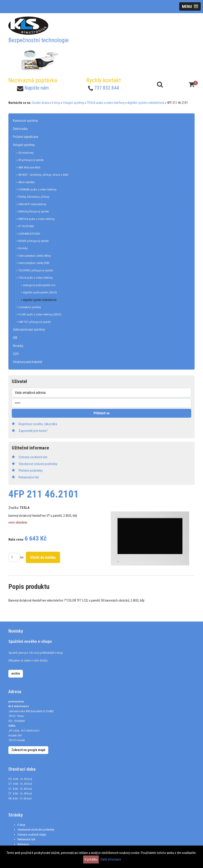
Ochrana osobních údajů (32, 835)
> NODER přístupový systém (33, 241)
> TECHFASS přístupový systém (35, 270)
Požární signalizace (26, 137)
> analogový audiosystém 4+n (38, 285)
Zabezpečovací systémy (29, 329)
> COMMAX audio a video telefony (36, 189)
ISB (15, 338)
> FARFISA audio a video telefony (35, 219)
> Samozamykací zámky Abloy (34, 256)
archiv (16, 673)
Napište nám (37, 88)
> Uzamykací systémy (29, 307)
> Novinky (22, 248)
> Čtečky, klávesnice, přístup (33, 197)
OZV (16, 354)
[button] (190, 6)
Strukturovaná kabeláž (28, 362)
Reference (23, 844)
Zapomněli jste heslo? (33, 431)
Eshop (56, 103)
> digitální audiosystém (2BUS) (39, 292)
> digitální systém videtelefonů (39, 300)
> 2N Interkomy (25, 153)
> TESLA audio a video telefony (34, 278)
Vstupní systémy (74, 103)
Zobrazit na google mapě (28, 750)
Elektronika (20, 129)
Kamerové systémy (25, 121)
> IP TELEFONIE (25, 226)
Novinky (18, 346)
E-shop (21, 825)
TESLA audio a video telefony (106, 103)
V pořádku (91, 859)
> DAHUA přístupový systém (33, 211)
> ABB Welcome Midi (28, 167)
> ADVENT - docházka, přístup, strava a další (42, 175)
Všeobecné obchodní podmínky (36, 830)
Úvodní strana (41, 103)
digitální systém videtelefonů (146, 103)
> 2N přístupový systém (30, 160)
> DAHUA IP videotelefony (31, 204)
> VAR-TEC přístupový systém (34, 322)
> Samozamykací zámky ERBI (33, 263)
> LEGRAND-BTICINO (28, 234)
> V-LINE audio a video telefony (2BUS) (39, 314)
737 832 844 (107, 88)
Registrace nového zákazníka (38, 424)
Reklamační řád (26, 839)
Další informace (111, 859)
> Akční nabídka (25, 182)
